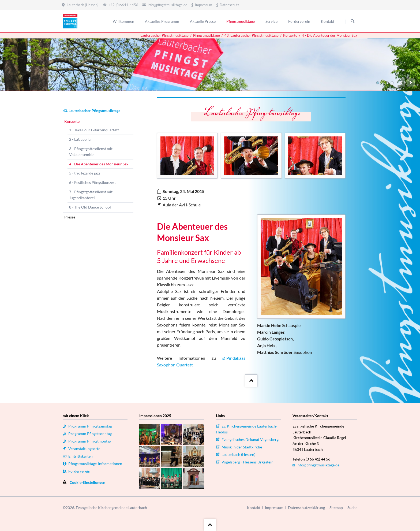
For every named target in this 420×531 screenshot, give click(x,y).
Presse (70, 217)
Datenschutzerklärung (306, 508)
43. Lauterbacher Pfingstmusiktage (252, 35)
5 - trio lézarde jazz (85, 173)
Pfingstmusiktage (207, 35)
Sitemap (336, 508)
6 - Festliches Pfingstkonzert (92, 182)
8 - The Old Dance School (90, 207)
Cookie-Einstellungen (87, 482)
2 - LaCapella (80, 139)
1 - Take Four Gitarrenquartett (94, 130)
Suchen (352, 21)
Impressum (274, 508)
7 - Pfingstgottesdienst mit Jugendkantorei (91, 195)
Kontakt (254, 508)
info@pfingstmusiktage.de (318, 465)
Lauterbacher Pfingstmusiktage (164, 35)
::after (251, 380)
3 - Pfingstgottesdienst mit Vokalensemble (91, 152)
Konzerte (290, 35)
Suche (352, 508)
